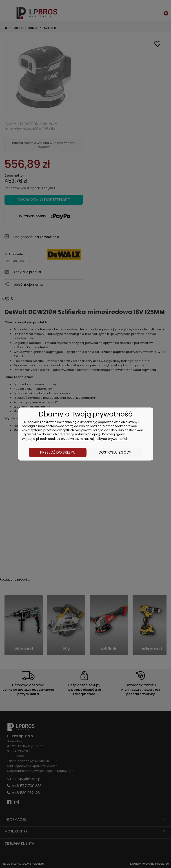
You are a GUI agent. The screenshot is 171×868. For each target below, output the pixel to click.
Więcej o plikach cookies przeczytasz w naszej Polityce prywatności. (75, 439)
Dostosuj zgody (115, 452)
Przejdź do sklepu (58, 452)
